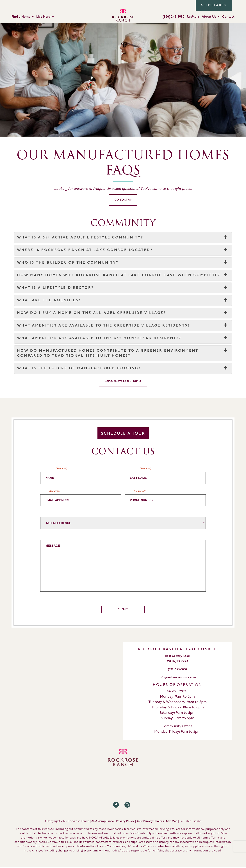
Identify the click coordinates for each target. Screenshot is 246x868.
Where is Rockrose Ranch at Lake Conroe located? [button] (123, 250)
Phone (135, 491)
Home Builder (50, 514)
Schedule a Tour (214, 5)
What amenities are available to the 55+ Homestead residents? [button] (123, 338)
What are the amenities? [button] (123, 301)
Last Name (138, 469)
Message (46, 537)
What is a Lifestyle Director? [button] (123, 288)
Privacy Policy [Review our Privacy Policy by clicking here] (125, 822)
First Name (54, 469)
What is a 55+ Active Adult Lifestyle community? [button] (123, 238)
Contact (228, 17)
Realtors (193, 17)
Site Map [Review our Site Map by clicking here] (172, 822)
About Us (209, 17)
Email (50, 491)
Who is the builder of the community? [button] (123, 263)
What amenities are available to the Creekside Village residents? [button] (123, 326)
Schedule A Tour (123, 434)
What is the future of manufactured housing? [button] (123, 369)
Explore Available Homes (123, 382)
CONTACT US (123, 200)
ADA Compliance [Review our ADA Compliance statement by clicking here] (103, 822)
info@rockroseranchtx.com (177, 678)
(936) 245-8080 (174, 17)
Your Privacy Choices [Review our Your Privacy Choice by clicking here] (150, 822)
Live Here (43, 17)
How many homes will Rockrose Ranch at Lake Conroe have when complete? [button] (123, 275)
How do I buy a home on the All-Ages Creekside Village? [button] (123, 313)
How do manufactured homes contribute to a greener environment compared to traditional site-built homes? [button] (123, 353)
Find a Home (21, 17)
